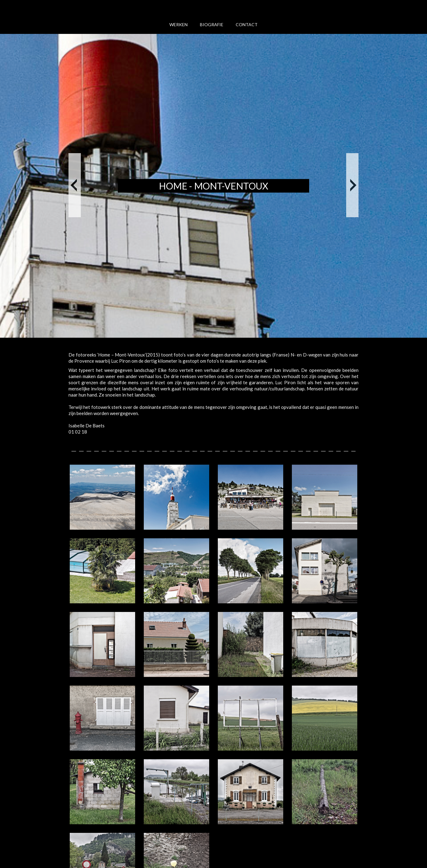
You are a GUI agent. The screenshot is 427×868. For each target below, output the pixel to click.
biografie (212, 24)
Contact (247, 24)
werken (178, 24)
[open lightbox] (102, 497)
